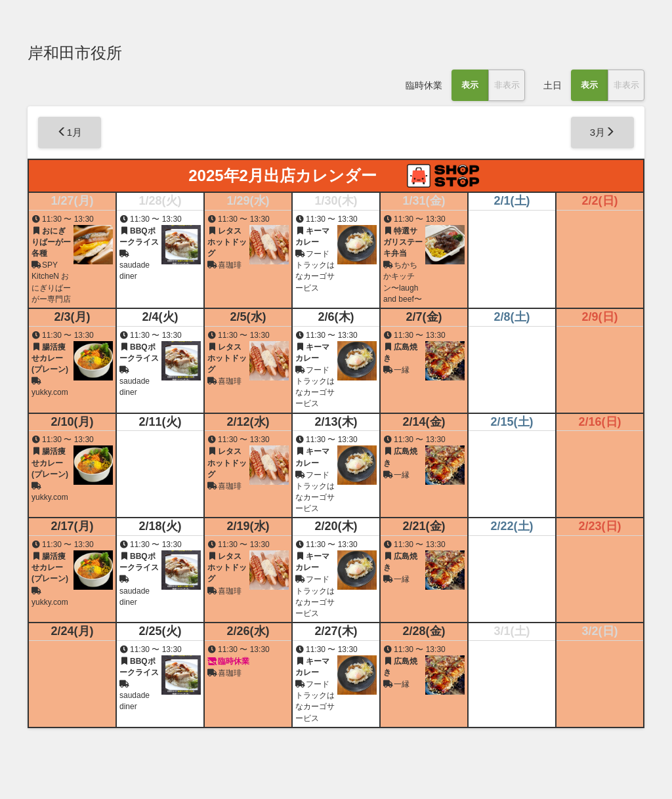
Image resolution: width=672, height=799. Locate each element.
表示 (470, 85)
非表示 (507, 85)
